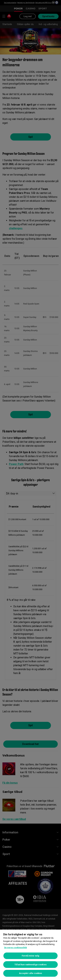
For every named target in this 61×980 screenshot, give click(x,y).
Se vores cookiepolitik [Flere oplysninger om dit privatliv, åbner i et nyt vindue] (15, 948)
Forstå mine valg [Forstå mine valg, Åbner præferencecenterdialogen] (30, 956)
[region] (30, 955)
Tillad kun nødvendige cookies (30, 965)
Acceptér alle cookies (31, 973)
